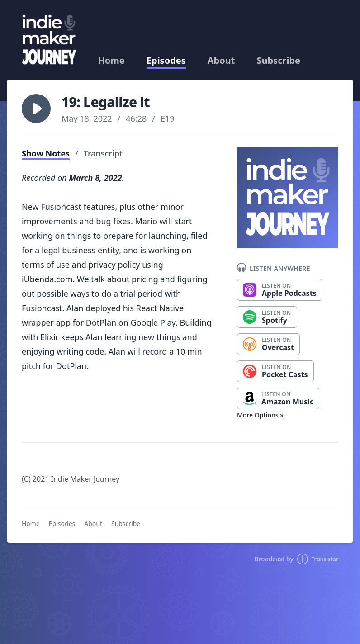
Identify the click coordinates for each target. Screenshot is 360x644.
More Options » (260, 415)
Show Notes (46, 153)
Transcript (103, 153)
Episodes (166, 61)
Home (111, 61)
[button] (36, 109)
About (221, 61)
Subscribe (278, 61)
